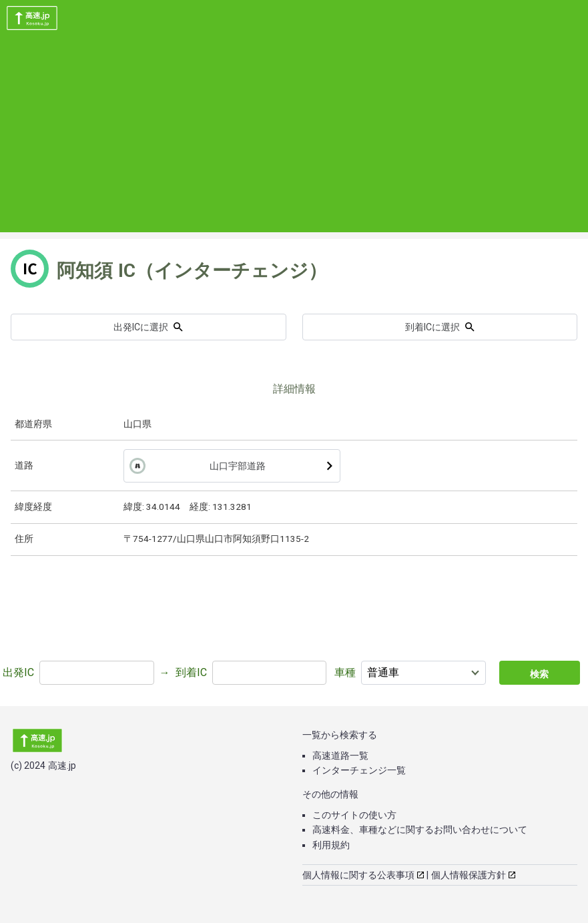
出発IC (18, 672)
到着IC (191, 672)
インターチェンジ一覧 (359, 770)
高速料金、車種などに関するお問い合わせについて (420, 830)
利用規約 (331, 845)
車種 (345, 672)
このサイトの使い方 (354, 815)
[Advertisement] (294, 139)
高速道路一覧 (340, 755)
